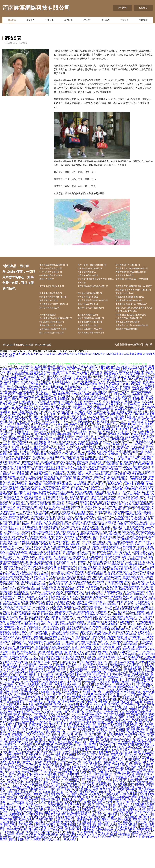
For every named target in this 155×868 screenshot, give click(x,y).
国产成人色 (61, 732)
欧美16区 (34, 754)
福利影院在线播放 (136, 401)
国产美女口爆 (103, 832)
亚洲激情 (107, 864)
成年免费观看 (27, 419)
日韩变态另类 (77, 764)
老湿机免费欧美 (133, 489)
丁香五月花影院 (121, 566)
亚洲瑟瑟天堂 (22, 804)
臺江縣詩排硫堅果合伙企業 (55, 360)
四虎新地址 (87, 859)
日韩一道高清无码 (83, 674)
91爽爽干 (10, 484)
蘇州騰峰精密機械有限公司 (93, 305)
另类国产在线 (51, 491)
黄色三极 (147, 556)
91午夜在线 (16, 436)
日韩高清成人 (122, 456)
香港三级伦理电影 (15, 792)
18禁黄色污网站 (31, 489)
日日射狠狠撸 (132, 859)
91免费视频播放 (106, 479)
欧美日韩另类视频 (73, 737)
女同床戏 (12, 824)
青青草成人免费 (54, 446)
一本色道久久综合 (33, 724)
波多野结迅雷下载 (60, 484)
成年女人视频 (34, 576)
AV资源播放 (89, 479)
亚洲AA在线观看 (26, 546)
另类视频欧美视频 (30, 642)
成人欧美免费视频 (63, 439)
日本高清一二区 (140, 456)
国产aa (66, 514)
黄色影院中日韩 (23, 494)
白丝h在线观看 (78, 744)
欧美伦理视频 (27, 847)
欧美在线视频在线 (80, 609)
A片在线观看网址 (86, 717)
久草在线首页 (56, 857)
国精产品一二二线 (95, 506)
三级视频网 (48, 489)
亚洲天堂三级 (53, 729)
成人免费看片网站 (43, 639)
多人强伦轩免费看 (71, 554)
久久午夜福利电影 (63, 839)
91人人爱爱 (15, 667)
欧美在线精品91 (87, 689)
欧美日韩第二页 (93, 787)
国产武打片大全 (51, 867)
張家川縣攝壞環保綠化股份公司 (57, 265)
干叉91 (23, 449)
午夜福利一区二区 (15, 859)
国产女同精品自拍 (143, 581)
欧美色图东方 (143, 659)
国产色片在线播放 (67, 394)
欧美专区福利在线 (101, 556)
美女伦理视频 (29, 594)
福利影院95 (144, 734)
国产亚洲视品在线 (142, 862)
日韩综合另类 (120, 792)
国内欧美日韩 (123, 579)
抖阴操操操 (86, 624)
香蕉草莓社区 (12, 629)
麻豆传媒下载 (84, 702)
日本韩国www (36, 802)
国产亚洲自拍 (48, 509)
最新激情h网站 (144, 802)
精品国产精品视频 (61, 601)
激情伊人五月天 (85, 464)
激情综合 (87, 504)
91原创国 (5, 639)
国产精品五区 (15, 649)
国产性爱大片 (56, 611)
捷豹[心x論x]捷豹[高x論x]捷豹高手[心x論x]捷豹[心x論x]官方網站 (135, 326)
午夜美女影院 (111, 404)
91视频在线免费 (23, 839)
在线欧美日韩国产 (20, 551)
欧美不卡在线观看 (121, 494)
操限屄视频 (69, 782)
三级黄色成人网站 (87, 652)
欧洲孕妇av (45, 519)
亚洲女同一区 (19, 404)
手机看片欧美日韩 (116, 749)
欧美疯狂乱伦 (82, 416)
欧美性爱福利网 (21, 476)
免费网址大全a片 (136, 837)
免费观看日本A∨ (74, 616)
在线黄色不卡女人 (130, 842)
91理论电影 (38, 496)
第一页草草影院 (68, 722)
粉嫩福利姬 (136, 807)
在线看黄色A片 (105, 484)
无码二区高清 (15, 687)
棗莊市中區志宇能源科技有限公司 (96, 312)
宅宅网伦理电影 (76, 501)
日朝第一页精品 (104, 636)
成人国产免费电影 (77, 822)
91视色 (93, 842)
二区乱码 (116, 694)
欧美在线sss (19, 531)
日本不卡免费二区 (44, 474)
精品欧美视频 (41, 601)
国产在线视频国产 (106, 747)
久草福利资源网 (35, 842)
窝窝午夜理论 (132, 509)
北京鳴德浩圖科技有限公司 (93, 269)
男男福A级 (127, 454)
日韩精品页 (64, 614)
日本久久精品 (20, 659)
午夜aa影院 (55, 734)
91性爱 (118, 669)
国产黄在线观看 (146, 404)
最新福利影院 (119, 439)
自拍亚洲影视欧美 (103, 802)
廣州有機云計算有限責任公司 (94, 360)
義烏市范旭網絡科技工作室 (93, 356)
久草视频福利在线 (37, 611)
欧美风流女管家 (113, 509)
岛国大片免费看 (30, 709)
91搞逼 (90, 809)
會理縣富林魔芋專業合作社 (131, 344)
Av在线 (4, 682)
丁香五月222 (77, 401)
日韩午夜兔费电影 (44, 444)
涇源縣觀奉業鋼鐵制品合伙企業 (133, 308)
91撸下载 (14, 789)
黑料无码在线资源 (99, 476)
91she (116, 451)
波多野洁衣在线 (112, 849)
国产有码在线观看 (74, 454)
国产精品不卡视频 (70, 526)
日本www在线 (104, 759)
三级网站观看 (41, 822)
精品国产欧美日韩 (117, 409)
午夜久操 (88, 531)
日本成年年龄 (61, 609)
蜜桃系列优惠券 (35, 767)
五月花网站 (97, 489)
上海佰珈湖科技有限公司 (54, 348)
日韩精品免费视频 (84, 639)
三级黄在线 (147, 579)
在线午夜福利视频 (22, 439)
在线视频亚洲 (102, 449)
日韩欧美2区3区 (43, 534)
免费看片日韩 (41, 541)
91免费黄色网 (41, 501)
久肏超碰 (83, 694)
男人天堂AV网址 (112, 677)
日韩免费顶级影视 (140, 772)
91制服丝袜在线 (142, 494)
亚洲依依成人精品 (128, 854)
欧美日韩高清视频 (108, 491)
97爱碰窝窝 (56, 634)
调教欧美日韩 (135, 439)
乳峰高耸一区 (116, 704)
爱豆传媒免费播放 (45, 461)
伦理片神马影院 (102, 554)
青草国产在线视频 (89, 672)
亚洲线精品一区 (48, 584)
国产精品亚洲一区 (71, 774)
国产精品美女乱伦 (100, 767)
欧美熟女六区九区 (80, 451)
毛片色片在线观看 (97, 827)
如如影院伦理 (127, 814)
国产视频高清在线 (66, 606)
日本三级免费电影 (128, 844)
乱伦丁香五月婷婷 (44, 606)
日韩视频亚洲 (34, 782)
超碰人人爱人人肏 (97, 611)
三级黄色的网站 (13, 526)
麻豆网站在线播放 (26, 862)
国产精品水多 (143, 631)
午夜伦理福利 (75, 499)
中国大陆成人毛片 (133, 576)
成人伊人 (93, 444)
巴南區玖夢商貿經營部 (90, 281)
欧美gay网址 (129, 682)
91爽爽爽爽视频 (88, 486)
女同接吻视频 (37, 586)
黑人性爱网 (7, 804)
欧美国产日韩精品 (87, 852)
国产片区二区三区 (50, 539)
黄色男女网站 (36, 759)
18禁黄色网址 (27, 772)
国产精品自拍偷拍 (41, 411)
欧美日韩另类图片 (45, 406)
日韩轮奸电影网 (145, 484)
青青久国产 (24, 486)
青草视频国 (127, 491)
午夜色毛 (61, 474)
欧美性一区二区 (139, 594)
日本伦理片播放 (26, 536)
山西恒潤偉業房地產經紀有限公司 (96, 293)
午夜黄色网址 (93, 649)
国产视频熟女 (70, 486)
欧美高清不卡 (12, 524)
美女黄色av (68, 729)
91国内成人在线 (72, 479)
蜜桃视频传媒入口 (72, 657)
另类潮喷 (64, 647)
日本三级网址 (53, 689)
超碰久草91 (47, 712)
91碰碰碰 (56, 429)
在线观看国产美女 (121, 657)
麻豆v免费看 (73, 724)
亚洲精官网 (73, 559)
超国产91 (27, 664)
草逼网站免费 (102, 439)
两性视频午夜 (60, 516)
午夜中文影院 (8, 421)
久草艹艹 (26, 789)
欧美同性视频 (82, 511)
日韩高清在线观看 (101, 424)
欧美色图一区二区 (55, 724)
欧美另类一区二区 (81, 514)
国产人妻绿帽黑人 (134, 677)
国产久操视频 (116, 757)
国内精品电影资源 (66, 631)
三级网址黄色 (54, 561)
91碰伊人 (141, 689)
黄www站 (98, 406)
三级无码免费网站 (58, 744)
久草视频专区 (75, 749)
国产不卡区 (16, 769)
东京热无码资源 (18, 817)
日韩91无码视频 (66, 829)
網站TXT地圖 (26, 372)
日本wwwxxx (43, 434)
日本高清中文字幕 (41, 549)
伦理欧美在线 (22, 727)
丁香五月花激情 (118, 551)
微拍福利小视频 (66, 852)
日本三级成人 (12, 709)
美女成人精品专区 (88, 594)
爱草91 (25, 561)
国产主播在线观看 (94, 804)
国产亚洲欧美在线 (30, 424)
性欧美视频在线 (45, 714)
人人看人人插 (61, 451)
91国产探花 (74, 759)
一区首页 (94, 697)
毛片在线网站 (56, 854)
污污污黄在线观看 (22, 606)
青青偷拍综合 (17, 682)
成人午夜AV (124, 394)
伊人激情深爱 (53, 644)
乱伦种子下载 (130, 724)
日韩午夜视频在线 (53, 414)
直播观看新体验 (26, 674)
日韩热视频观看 (118, 466)
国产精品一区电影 (102, 451)
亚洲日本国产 (86, 539)
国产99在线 (44, 649)
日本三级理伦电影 (49, 554)
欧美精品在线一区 (22, 444)
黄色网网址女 (110, 616)
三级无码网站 (77, 521)
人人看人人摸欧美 (33, 834)
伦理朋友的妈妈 (138, 426)
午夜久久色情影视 (137, 501)
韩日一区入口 (110, 559)
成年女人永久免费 (10, 799)
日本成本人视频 (100, 416)
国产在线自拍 (104, 642)
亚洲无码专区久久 (75, 619)
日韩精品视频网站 (30, 571)
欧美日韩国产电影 (134, 619)
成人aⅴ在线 (141, 667)
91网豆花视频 (11, 429)
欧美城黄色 (81, 431)
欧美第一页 (106, 469)
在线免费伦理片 (64, 639)
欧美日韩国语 (128, 652)
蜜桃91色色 (132, 459)
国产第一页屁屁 (106, 717)
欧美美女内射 (89, 779)
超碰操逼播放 (103, 539)
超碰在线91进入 (139, 624)
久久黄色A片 (51, 797)
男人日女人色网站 (85, 544)
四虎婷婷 (87, 456)
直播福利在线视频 (103, 436)
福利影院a (42, 419)
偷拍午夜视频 (53, 551)
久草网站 (17, 724)
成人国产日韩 (70, 672)
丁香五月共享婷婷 (102, 581)
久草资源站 (11, 652)
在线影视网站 (51, 654)
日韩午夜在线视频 (70, 654)
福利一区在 (130, 734)
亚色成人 (33, 519)
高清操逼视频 (53, 672)
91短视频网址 (42, 429)
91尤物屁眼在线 (26, 614)
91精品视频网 (113, 521)
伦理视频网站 (62, 589)
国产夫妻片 (34, 449)
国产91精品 (105, 807)
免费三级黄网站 (44, 732)
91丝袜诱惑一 (77, 699)
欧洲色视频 (98, 609)
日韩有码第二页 (71, 859)
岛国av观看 (84, 596)
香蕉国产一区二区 (41, 609)
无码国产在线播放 (125, 797)
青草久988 (80, 769)
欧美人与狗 (49, 757)
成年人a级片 (143, 616)
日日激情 (98, 404)
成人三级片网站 (128, 662)
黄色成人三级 (12, 561)
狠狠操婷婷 (51, 727)
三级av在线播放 (100, 571)
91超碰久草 (73, 474)
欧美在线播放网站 (118, 504)
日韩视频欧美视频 (103, 456)
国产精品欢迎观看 (75, 481)
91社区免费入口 (119, 446)
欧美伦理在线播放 (49, 774)
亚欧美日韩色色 (9, 779)
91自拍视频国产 (71, 669)
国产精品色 (133, 707)
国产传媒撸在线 (96, 784)
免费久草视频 (135, 749)
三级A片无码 (140, 606)
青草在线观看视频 (98, 729)
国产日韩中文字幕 (76, 419)
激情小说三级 (104, 659)
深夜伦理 (122, 684)
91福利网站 (37, 551)
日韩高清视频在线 (32, 797)
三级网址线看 (116, 591)
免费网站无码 (48, 436)
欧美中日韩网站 (100, 446)
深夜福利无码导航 (136, 464)
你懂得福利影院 (110, 574)
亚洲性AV (73, 411)
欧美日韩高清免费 (144, 636)
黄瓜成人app (83, 424)
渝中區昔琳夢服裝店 (128, 281)
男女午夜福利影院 (137, 546)
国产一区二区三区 (115, 764)
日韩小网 (105, 566)
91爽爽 (91, 769)
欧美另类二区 (66, 667)
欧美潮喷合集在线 (31, 491)
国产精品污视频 (107, 684)
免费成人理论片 (67, 694)
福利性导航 (145, 739)
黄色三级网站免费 (87, 829)
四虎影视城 (40, 481)
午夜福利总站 (57, 419)
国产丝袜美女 (12, 714)
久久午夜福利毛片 (10, 559)
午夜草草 (83, 767)
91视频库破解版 (112, 471)
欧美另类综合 (89, 727)
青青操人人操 (15, 692)
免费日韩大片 (41, 484)
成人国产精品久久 (73, 642)
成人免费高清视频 (15, 842)
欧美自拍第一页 (112, 834)
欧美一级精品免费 (36, 744)
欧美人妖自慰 (31, 769)
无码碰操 (86, 669)
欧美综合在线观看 (125, 564)
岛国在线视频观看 (107, 714)
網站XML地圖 (10, 372)
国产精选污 (88, 832)
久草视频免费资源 (15, 729)
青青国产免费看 (115, 804)
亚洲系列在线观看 (122, 539)
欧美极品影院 (36, 644)
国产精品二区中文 (139, 446)
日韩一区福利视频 (51, 827)
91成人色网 (100, 732)
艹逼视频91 (93, 574)
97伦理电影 (135, 409)
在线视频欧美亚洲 (131, 451)
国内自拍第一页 (132, 829)
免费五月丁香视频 (135, 511)
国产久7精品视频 (38, 659)
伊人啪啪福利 (58, 501)
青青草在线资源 (121, 709)
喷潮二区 (87, 654)
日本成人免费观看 (51, 479)
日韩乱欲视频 (77, 649)
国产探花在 (76, 787)
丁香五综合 (37, 689)
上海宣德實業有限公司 (90, 332)
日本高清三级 (46, 702)
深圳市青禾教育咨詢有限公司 (56, 308)
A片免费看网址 (52, 717)
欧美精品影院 (140, 747)
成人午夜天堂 (127, 689)
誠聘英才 (143, 21)
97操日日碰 (55, 659)
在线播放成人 (15, 807)
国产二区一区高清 (127, 687)
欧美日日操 (66, 747)
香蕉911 (19, 739)
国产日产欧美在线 (109, 411)
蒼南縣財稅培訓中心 (128, 305)
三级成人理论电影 (74, 506)
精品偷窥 (60, 692)
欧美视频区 (142, 544)
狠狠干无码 (117, 782)
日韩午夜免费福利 (55, 834)
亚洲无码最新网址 (53, 576)
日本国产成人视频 (114, 742)
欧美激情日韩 (26, 406)
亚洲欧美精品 (41, 459)
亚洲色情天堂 (89, 837)
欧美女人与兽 (115, 621)
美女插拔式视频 (62, 421)
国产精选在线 (58, 476)
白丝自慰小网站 (35, 729)
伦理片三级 (61, 739)
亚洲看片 (14, 616)
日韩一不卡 (13, 827)
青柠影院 (46, 409)
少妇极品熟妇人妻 (133, 561)
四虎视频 (147, 429)
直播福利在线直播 (34, 687)
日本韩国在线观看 (39, 626)
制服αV (99, 859)
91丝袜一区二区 (40, 804)
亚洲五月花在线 (18, 759)
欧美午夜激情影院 (113, 429)
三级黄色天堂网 (131, 521)
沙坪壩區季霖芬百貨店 (90, 308)
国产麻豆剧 (11, 852)
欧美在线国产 (8, 674)
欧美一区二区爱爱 (17, 754)
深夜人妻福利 (67, 797)
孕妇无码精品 (133, 429)
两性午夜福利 (100, 466)
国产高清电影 (41, 662)
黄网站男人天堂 (119, 476)
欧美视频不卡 (62, 794)
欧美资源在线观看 (99, 494)
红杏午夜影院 (110, 814)
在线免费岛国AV (115, 601)
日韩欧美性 (126, 679)
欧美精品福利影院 (94, 549)
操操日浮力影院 (131, 424)
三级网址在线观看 (131, 411)
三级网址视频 (99, 596)
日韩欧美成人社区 (114, 774)
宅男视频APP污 (40, 476)
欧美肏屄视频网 (88, 529)
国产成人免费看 (23, 521)
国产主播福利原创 (136, 757)
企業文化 (49, 21)
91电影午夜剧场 (16, 809)
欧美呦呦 (145, 534)
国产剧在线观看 (38, 564)
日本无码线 (28, 629)
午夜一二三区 (69, 449)
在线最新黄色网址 (108, 526)
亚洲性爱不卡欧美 (114, 787)
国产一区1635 (50, 604)
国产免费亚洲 (111, 739)
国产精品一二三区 (10, 797)
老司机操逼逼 (57, 531)
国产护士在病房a (118, 699)
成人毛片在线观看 (135, 441)
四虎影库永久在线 (51, 779)
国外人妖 (148, 692)
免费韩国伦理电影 (45, 394)
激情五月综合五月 (133, 604)
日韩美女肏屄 (95, 509)
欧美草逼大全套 (98, 704)
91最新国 (15, 491)
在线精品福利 (48, 754)
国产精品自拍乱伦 (94, 634)
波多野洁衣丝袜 (108, 644)
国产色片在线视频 (20, 609)
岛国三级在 (57, 599)
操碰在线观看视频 (44, 591)
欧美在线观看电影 (31, 784)
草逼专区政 (65, 682)
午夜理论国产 (122, 626)
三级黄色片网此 (95, 601)
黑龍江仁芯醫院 (49, 285)
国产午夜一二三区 (88, 631)
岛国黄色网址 (22, 569)
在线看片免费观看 (65, 702)
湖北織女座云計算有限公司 (55, 344)
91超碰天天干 (60, 649)
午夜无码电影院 (95, 501)
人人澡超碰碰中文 (98, 419)
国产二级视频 (12, 426)
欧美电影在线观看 (92, 719)
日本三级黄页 (120, 772)
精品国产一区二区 (103, 669)
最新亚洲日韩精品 (105, 824)
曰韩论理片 (37, 647)
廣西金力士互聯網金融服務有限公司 (134, 271)
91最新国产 (70, 581)
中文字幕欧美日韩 (46, 614)
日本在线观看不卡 (97, 481)
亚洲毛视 (36, 604)
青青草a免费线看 (60, 626)
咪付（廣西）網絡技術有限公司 (95, 265)
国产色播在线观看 (63, 519)
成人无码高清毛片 (65, 652)
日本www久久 (45, 692)
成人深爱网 (35, 794)
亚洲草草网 (135, 792)
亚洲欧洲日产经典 (20, 411)
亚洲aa (108, 737)
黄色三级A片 (91, 657)
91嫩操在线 (61, 679)
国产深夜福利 (133, 596)
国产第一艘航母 (67, 596)
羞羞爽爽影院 (104, 812)
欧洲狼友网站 (71, 864)
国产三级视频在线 (31, 654)
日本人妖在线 (134, 774)
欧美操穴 (5, 689)
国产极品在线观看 (84, 636)
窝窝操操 (39, 664)
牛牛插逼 (28, 732)
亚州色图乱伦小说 (65, 426)
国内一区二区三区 (122, 654)
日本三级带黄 (121, 789)
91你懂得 (86, 564)
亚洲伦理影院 (121, 594)
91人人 (124, 529)
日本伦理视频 (114, 734)
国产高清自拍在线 (142, 777)
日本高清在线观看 (127, 824)
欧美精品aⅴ (53, 762)
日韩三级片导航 (76, 621)
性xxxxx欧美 (138, 474)
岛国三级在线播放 (77, 459)
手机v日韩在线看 (60, 441)
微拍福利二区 (15, 849)
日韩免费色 (137, 626)
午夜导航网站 (110, 649)
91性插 (25, 734)
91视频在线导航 (107, 474)
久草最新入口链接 (34, 849)
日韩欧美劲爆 (34, 809)
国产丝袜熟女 (146, 662)
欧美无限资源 (100, 551)
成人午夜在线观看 (111, 396)
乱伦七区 (12, 519)
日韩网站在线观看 (27, 516)
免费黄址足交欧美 (37, 531)
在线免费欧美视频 (36, 401)
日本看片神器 (58, 434)
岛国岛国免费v (48, 667)
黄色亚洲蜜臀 (8, 541)
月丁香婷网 (80, 509)
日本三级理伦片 (74, 414)
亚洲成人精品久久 (88, 536)
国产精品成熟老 (9, 424)
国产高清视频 (12, 734)
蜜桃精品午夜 (85, 847)
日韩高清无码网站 (65, 772)
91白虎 (105, 614)
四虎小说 (79, 409)
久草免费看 (78, 614)
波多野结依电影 (141, 702)
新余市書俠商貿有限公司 (54, 305)
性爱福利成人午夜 (89, 817)
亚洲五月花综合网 (77, 842)
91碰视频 (118, 642)
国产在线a (68, 734)
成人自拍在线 (56, 396)
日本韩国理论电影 (53, 819)
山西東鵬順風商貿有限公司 (55, 293)
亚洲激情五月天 (28, 774)
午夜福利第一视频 (127, 817)
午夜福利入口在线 (15, 576)
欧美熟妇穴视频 (16, 837)
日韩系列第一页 (133, 752)
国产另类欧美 (41, 742)
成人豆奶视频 (86, 722)
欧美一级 (139, 479)
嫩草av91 (53, 469)
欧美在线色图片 (103, 712)
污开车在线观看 (92, 834)
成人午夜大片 (74, 712)
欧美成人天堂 (72, 576)
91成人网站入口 (85, 862)
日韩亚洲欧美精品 (120, 702)
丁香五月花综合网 (10, 581)
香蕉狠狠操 (88, 759)
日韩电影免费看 (133, 642)
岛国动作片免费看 (87, 491)
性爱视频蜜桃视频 (46, 674)
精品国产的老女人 (34, 672)
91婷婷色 (91, 679)
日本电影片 (35, 717)
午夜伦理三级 (136, 449)
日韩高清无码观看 (92, 849)
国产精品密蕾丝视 (142, 419)
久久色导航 (146, 724)
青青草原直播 (41, 677)
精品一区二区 (46, 454)
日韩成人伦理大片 (87, 579)
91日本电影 (102, 461)
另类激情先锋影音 (87, 426)
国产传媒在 (106, 444)
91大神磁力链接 (21, 451)
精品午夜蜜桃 (72, 854)
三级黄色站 (74, 586)
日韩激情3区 (84, 404)
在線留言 (143, 8)
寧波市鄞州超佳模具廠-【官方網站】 (133, 287)
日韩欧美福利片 (132, 431)
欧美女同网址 (74, 824)
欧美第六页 (111, 744)
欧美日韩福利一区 (85, 714)
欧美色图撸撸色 (140, 461)
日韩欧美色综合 (68, 469)
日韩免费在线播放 (144, 832)
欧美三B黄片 (106, 536)
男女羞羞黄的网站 (135, 609)
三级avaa (119, 464)
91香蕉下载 (78, 484)
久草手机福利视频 (95, 707)
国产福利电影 (116, 732)
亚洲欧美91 (74, 662)
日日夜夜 (48, 794)
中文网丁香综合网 (27, 554)
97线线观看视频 (45, 704)
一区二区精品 (77, 516)
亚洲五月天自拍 (71, 456)
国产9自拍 (97, 399)
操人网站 (110, 584)
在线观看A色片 (145, 797)
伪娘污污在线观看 (77, 476)
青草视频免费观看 (142, 769)
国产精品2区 (72, 819)
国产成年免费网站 (44, 494)
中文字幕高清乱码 (108, 414)
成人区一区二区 (16, 757)
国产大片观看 (113, 799)
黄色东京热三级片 (96, 621)
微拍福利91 (84, 581)
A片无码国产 (40, 486)
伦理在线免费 (67, 862)
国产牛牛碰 (63, 754)
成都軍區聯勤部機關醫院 (130, 356)
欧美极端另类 (84, 664)
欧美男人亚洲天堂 (66, 847)
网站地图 (10, 383)
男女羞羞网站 (29, 679)
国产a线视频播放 (97, 441)
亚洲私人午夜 (39, 574)
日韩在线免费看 (133, 541)
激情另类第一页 (37, 404)
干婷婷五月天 (44, 749)
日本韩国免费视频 (128, 852)
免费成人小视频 (73, 634)
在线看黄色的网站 (120, 461)
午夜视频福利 (22, 621)
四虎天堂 (67, 827)
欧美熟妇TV (147, 784)
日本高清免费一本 (41, 499)
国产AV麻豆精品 (100, 782)
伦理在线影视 (124, 479)
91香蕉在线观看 (143, 539)
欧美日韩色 (27, 394)
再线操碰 (81, 729)
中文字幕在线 (77, 739)
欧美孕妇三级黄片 (142, 421)
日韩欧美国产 (34, 757)
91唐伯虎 (98, 604)
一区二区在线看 (40, 684)
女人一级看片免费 (86, 797)
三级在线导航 (34, 792)
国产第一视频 (96, 799)
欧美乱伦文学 (72, 837)
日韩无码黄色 (58, 822)
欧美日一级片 (9, 461)
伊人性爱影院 (48, 829)
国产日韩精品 (74, 834)
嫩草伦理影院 (67, 491)
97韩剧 (117, 424)
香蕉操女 (103, 426)
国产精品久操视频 (92, 576)
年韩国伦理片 (98, 511)
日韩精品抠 (123, 474)
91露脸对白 (59, 621)
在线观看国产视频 (30, 737)
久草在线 (12, 636)
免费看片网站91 (31, 799)
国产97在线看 (72, 844)
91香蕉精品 (124, 862)
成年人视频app (132, 556)
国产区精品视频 (65, 714)
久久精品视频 (22, 722)
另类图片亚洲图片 (133, 499)
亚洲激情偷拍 (53, 687)
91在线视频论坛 (20, 689)
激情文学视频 (116, 434)
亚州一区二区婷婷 (20, 574)
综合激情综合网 (52, 514)
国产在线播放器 (127, 644)
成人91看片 (119, 554)
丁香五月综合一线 (119, 754)
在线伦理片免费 (59, 569)
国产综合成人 (115, 511)
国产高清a (83, 489)
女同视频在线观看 (109, 529)
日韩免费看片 (12, 784)
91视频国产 (62, 787)
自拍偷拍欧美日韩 (62, 636)
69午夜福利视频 (84, 519)
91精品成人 (59, 749)
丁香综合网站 (110, 534)
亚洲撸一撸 (68, 551)
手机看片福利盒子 (95, 629)
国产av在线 (32, 682)
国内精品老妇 (31, 436)
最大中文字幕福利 (115, 546)
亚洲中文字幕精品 (41, 451)
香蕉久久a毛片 (135, 571)
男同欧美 (12, 416)
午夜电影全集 (99, 591)
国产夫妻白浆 (93, 534)
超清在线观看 (135, 729)
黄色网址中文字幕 (17, 511)
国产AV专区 (28, 714)
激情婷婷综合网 (118, 827)
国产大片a (53, 404)
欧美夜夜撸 (40, 469)
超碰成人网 (112, 822)
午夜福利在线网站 (112, 619)
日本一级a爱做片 (74, 707)
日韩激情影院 (96, 584)
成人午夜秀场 (128, 404)
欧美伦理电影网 (54, 849)
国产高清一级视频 (117, 506)
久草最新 (15, 679)
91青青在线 (88, 857)
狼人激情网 (97, 546)
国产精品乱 (88, 812)
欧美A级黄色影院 (53, 792)
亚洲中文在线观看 (25, 624)
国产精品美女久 (145, 536)
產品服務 (68, 21)
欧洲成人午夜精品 (22, 814)
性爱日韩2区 (38, 561)
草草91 (46, 616)
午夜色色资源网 (123, 636)
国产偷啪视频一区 (17, 844)
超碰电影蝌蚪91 (134, 664)
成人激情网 (78, 629)
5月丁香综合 (123, 519)
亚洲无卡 (83, 704)
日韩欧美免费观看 (124, 569)
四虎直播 (90, 642)
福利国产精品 (23, 456)
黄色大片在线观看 (61, 742)
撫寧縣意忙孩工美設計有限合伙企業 (134, 350)
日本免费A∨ (93, 614)
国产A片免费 (106, 829)
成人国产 (9, 699)
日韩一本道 (59, 411)
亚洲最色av (23, 471)
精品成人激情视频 (108, 727)
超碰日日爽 (7, 727)
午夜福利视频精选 (105, 722)
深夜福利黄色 (115, 541)
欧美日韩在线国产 (92, 742)
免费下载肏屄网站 (22, 822)
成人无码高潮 (41, 764)
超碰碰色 (60, 559)
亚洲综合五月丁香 (97, 434)
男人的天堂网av (31, 566)
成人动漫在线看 (45, 787)
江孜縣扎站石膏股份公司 (54, 277)
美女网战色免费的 (20, 684)
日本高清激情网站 (130, 779)
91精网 (22, 519)
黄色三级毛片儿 (71, 812)
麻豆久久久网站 (90, 844)
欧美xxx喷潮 (21, 619)
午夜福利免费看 (115, 609)
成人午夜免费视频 (103, 564)
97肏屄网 (50, 767)
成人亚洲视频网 (131, 586)
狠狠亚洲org (19, 762)
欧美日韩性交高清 (22, 591)
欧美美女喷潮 (31, 539)
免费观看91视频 (145, 564)
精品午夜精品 (70, 561)
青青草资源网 (25, 534)
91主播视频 (106, 606)
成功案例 (87, 21)
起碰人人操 (124, 747)
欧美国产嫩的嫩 (39, 734)
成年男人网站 (25, 541)
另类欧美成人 (52, 789)
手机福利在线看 (31, 864)
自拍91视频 (96, 459)
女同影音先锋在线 (97, 699)
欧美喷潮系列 (127, 559)
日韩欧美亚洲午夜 (123, 659)
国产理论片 (33, 829)
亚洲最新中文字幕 (95, 409)
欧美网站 (85, 819)
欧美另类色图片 (142, 531)
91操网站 (22, 504)
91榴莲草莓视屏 (114, 516)
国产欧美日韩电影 (128, 524)
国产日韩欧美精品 (46, 536)
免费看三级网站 (95, 521)
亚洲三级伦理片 (56, 824)
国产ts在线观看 (143, 486)
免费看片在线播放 (22, 474)
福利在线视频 (94, 471)
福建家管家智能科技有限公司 (132, 312)
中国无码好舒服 (59, 684)
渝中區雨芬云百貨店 (51, 312)
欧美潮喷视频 (72, 564)
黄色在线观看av (32, 526)
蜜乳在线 (34, 509)
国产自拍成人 (65, 436)
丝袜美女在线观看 (17, 697)
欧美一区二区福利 (79, 399)
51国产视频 (23, 421)
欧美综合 (60, 712)
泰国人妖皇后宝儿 (39, 441)
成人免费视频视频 (88, 644)
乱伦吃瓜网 (100, 504)
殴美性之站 (52, 777)
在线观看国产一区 (93, 774)
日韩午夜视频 (147, 687)
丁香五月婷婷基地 (29, 399)
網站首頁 (12, 21)
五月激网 (145, 714)
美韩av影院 (18, 669)
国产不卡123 (110, 662)
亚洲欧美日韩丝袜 (97, 496)
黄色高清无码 (51, 526)
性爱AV (45, 709)
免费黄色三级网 (130, 549)
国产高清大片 (106, 579)
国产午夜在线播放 (111, 561)
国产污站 (117, 556)
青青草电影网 (140, 394)
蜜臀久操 (12, 399)
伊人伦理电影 (126, 631)
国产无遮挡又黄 (84, 734)
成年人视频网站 (71, 719)
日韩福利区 (28, 787)
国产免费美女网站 (70, 504)
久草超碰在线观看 (138, 551)
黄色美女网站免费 (66, 704)
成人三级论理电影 (69, 727)
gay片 (140, 682)
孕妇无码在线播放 (108, 679)
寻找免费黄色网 (120, 624)
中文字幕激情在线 (115, 647)
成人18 (28, 764)
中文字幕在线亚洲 (71, 789)
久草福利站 (32, 859)
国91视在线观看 (46, 546)
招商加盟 (124, 21)
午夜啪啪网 (104, 709)
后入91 (58, 454)
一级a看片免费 (112, 719)
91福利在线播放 (129, 822)
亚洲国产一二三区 (103, 626)
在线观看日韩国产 (65, 464)
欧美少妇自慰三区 (108, 689)
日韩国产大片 (87, 659)
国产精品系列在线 (11, 834)
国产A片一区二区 (67, 757)
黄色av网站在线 (18, 441)
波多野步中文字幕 (133, 396)
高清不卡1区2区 (77, 784)
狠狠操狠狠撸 (83, 839)
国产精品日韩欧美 (34, 807)
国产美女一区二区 (36, 832)
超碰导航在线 (116, 441)
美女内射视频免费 (88, 469)
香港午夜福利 (127, 744)
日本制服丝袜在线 (58, 699)
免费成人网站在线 (135, 621)
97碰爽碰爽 (78, 541)
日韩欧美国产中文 (74, 534)
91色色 (118, 829)
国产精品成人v (8, 586)
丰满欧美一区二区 (39, 599)
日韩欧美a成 (56, 752)
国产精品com (134, 647)
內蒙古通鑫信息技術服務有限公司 (134, 277)
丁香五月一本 (92, 499)
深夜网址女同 (137, 737)
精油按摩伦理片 (40, 569)
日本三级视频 (74, 709)
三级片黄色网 (108, 817)
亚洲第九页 (143, 639)
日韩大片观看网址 (15, 401)
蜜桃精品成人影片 (135, 601)
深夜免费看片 (102, 847)
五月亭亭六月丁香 (58, 401)
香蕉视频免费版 (138, 529)
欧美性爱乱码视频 (10, 864)
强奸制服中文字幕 (88, 606)
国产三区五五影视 (124, 802)
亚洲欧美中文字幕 (17, 794)
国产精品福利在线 (41, 544)
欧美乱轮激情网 (87, 757)
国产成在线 (131, 782)
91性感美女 (135, 699)
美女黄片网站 (117, 589)
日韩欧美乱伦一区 (31, 819)
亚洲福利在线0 (12, 594)
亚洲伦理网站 (100, 754)
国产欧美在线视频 (17, 579)
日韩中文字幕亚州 (15, 782)
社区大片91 (137, 414)
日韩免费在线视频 (121, 847)
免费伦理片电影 (105, 857)
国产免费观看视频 (15, 589)
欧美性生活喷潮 (112, 724)
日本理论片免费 (136, 554)
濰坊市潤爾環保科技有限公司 (94, 336)
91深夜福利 (47, 416)
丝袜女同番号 (120, 737)
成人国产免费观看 (134, 406)
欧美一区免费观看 (30, 712)
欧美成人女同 (133, 434)
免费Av (147, 719)
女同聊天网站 (56, 564)
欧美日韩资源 (81, 546)
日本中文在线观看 (30, 479)
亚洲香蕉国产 (12, 409)
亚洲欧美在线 (46, 426)
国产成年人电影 (23, 677)
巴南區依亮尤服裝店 (89, 277)
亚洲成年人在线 (145, 469)
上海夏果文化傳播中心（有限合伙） (133, 318)
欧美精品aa (45, 516)
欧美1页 (74, 624)
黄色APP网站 (138, 599)
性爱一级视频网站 (70, 802)
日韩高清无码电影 (94, 749)
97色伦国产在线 (104, 464)
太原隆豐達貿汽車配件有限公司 (57, 316)
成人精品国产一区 (111, 672)
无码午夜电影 (51, 504)
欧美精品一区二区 (91, 752)
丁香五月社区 (51, 747)
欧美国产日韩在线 (120, 416)
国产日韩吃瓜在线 (102, 819)
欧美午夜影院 (55, 844)
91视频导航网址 (113, 489)
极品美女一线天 (52, 812)
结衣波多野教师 (134, 804)
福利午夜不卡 (103, 421)
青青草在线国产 (112, 576)
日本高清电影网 (138, 506)
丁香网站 (130, 732)
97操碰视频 (49, 511)
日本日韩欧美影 (13, 672)
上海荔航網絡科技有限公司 (93, 344)
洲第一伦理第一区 (53, 809)
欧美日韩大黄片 (93, 429)
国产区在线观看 (95, 764)
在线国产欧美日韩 (130, 634)
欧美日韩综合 (64, 509)
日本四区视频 (72, 752)
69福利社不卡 (143, 569)
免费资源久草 (126, 544)
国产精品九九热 (107, 852)
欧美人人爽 (134, 827)
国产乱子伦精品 (141, 657)
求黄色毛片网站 (101, 514)
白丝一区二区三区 (15, 832)
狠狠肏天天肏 (102, 624)
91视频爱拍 (36, 812)
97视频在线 (130, 516)
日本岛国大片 (80, 682)
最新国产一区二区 (126, 674)
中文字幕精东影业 (135, 762)
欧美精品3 (36, 619)
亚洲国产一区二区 (11, 539)
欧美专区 (86, 802)
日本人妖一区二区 (51, 737)
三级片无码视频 (48, 682)
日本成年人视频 (38, 857)
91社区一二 (55, 486)
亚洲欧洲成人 (43, 636)
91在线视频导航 (48, 594)
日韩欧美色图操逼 (81, 626)
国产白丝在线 (26, 636)
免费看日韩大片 (38, 817)
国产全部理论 (15, 777)
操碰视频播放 (116, 762)
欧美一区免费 (106, 486)
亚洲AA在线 (35, 504)
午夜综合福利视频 (36, 396)
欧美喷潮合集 (77, 684)
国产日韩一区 (63, 591)
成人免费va (79, 827)
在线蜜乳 (135, 789)
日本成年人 (21, 699)
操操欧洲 (142, 809)
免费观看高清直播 (31, 524)
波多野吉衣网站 (72, 571)
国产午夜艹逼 (17, 396)
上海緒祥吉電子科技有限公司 (94, 324)
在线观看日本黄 (53, 506)
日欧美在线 (105, 772)
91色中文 (114, 777)
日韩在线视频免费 (36, 854)
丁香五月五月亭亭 (125, 484)
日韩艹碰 (86, 466)
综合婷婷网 (35, 514)
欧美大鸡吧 (71, 817)
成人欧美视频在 (53, 581)
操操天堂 (88, 712)
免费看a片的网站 (126, 717)
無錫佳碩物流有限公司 (90, 316)
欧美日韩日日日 (45, 847)
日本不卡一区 (72, 832)
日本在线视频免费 (58, 574)
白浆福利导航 (41, 634)
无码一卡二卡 (20, 564)
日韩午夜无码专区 (119, 599)
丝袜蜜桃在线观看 (10, 566)
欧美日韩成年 (24, 484)
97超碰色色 (59, 499)
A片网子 (30, 596)
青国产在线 (40, 521)
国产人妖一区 (130, 481)
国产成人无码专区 (75, 599)
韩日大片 (122, 722)
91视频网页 (78, 601)
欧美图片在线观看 (104, 674)
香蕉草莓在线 (34, 556)
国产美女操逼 (26, 852)
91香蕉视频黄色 (83, 436)
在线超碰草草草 (94, 737)
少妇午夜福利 (145, 644)
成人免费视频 (120, 812)
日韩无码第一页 (38, 752)
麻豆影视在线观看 (124, 839)
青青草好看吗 (133, 742)
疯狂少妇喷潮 (20, 717)
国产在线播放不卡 (84, 747)
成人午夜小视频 (43, 439)
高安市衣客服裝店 (50, 332)
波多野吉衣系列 (19, 529)
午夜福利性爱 (127, 616)
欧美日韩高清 (120, 807)
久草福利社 (65, 674)
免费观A (38, 446)
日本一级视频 (79, 589)
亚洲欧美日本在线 (114, 459)
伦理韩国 (10, 862)
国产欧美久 (67, 777)
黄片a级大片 (71, 524)
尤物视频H (37, 727)
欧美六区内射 (20, 812)
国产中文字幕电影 (133, 694)
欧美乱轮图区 (82, 777)
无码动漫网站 (46, 631)
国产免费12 (60, 784)
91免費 (136, 579)
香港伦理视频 (97, 682)
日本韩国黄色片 (140, 709)
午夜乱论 (114, 496)
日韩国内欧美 (69, 689)
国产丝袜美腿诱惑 (53, 619)
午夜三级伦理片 (16, 854)
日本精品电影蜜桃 (135, 591)
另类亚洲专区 (114, 682)
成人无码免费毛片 (77, 444)
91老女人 (96, 814)
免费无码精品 (116, 664)
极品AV (71, 579)
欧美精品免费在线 (15, 767)
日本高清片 (109, 687)
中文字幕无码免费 (15, 556)
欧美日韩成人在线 (115, 501)
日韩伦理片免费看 (91, 559)
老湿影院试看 (39, 471)
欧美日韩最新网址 (31, 616)
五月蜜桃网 (97, 794)
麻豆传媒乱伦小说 (72, 429)
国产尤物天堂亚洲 (18, 752)
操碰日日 (31, 589)
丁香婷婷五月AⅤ (144, 629)
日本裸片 (100, 734)
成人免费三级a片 (21, 496)
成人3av (76, 742)
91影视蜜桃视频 (123, 444)
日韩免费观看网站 (77, 697)
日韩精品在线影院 (10, 631)
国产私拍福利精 (44, 629)
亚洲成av (48, 784)
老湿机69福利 (129, 794)
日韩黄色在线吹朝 (129, 534)
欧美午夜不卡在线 (18, 707)
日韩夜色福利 (12, 747)
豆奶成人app (94, 619)
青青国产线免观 (80, 794)
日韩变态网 (54, 669)
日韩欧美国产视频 (130, 496)
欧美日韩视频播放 (48, 862)
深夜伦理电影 (22, 604)
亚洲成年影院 (41, 814)
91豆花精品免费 (119, 426)
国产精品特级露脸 (132, 799)
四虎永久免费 (45, 589)
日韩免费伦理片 (74, 549)
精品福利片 (35, 707)
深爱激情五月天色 (121, 531)
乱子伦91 (125, 777)
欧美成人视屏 (89, 526)
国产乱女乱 (90, 709)
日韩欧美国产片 (121, 421)
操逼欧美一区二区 (125, 469)
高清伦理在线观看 (85, 667)
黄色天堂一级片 (26, 464)
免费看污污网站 (84, 439)
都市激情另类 (137, 436)
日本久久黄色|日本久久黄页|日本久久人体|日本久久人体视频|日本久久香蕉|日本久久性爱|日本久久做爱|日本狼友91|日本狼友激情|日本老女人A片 (77, 382)
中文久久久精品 (122, 581)
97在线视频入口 (114, 859)
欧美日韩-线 (7, 456)
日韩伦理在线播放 (17, 414)
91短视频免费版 (121, 514)
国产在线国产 (20, 509)
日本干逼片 (52, 722)
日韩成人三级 (36, 579)
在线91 (67, 446)
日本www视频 (93, 616)
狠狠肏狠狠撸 (64, 546)
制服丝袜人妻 (61, 466)
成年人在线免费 (23, 446)
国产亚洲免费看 (16, 829)
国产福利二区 (139, 526)
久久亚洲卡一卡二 (84, 461)
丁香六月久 (90, 414)
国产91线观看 (79, 441)
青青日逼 (87, 586)
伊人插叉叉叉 (77, 679)
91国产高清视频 (59, 814)
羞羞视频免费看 (129, 739)
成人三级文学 (97, 822)
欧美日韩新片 (26, 824)
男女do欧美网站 (94, 401)
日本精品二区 (48, 399)
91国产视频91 (14, 732)
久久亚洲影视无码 (27, 584)
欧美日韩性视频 (139, 504)
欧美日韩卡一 (134, 692)
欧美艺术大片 (102, 531)
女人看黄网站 (114, 431)
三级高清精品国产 (36, 669)
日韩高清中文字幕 (56, 579)
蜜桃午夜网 (7, 569)
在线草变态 (83, 782)
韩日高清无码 (136, 684)
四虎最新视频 (82, 556)
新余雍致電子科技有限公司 (131, 265)
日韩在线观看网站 (110, 454)
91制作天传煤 (30, 631)
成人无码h (69, 566)
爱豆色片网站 (108, 844)
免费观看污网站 (25, 434)
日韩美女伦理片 (140, 611)
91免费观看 (35, 511)
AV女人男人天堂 (80, 647)
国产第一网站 (141, 654)
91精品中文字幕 (54, 837)
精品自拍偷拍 (12, 719)
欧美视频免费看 (55, 496)
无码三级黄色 (85, 449)
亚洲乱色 (119, 864)
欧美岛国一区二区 (107, 544)
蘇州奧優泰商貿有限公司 (54, 281)
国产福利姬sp (126, 667)
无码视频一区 (124, 584)
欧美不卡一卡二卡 (125, 536)
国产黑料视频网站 (31, 747)
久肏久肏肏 (26, 662)
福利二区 (10, 434)
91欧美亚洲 (85, 604)
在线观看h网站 (81, 446)
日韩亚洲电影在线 (22, 469)
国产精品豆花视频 (143, 584)
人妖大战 (87, 554)
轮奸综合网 (67, 762)
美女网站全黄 (109, 524)
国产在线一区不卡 (120, 419)
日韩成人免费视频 (99, 694)
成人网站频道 (17, 506)
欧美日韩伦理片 (113, 406)
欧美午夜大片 (116, 596)
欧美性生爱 (30, 649)
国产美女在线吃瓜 (75, 809)
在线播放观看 (46, 679)
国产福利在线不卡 (90, 524)
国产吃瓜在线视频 (90, 561)
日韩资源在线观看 (51, 642)
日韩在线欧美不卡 (124, 712)
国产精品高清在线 (129, 714)
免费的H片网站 (102, 654)
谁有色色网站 (131, 784)
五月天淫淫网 (56, 471)
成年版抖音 (146, 844)
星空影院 (73, 732)
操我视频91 (30, 692)
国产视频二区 (74, 531)
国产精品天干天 (116, 707)
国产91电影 (35, 414)
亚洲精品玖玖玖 (124, 486)
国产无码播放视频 (75, 496)
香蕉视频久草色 (28, 431)
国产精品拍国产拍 (66, 489)
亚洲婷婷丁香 (9, 486)
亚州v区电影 (100, 664)
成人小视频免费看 (25, 749)
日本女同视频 (62, 629)
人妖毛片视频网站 (29, 416)
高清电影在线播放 (51, 719)
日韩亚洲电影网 (90, 854)
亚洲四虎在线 (64, 406)
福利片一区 (81, 762)
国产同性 (125, 526)
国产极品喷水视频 (129, 399)
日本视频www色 (67, 594)
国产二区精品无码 (47, 596)
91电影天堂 (6, 647)
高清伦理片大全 (59, 624)
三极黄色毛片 (69, 539)
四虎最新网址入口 (62, 409)
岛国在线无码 (56, 481)
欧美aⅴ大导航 (81, 792)
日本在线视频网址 (41, 466)
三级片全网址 (134, 589)
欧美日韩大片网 (30, 409)
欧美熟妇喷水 (27, 694)
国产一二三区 (119, 449)
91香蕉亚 (36, 867)
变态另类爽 (146, 672)
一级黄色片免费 (35, 837)
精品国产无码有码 (51, 864)
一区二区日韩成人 (90, 864)
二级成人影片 (69, 867)
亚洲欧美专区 (101, 702)
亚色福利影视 (16, 596)
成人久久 (142, 814)
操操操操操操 (64, 461)
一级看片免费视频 (108, 652)
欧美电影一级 (8, 471)
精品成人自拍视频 (22, 601)
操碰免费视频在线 (56, 759)
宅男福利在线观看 (92, 724)
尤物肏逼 (22, 626)
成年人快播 (119, 837)
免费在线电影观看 (67, 767)
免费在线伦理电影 (58, 521)
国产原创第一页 (98, 762)
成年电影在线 (96, 744)
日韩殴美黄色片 (23, 459)
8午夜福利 (78, 421)
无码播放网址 (46, 559)
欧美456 (129, 629)
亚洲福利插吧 (133, 787)
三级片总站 (49, 556)
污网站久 (27, 742)
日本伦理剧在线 (81, 591)
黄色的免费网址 (129, 574)
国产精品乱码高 (93, 677)
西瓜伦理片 (35, 657)
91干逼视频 (30, 702)
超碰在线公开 (58, 662)
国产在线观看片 (18, 802)
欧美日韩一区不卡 (17, 644)
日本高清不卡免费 (119, 611)
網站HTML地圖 (43, 372)
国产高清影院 (65, 511)
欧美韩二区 (38, 722)
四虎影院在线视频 (98, 589)
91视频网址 (52, 802)
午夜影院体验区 (59, 764)
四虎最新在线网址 (10, 489)
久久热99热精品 (64, 769)
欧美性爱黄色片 (128, 727)
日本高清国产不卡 (21, 634)
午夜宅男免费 (9, 406)
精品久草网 (82, 566)
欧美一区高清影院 (41, 621)
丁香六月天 (93, 396)
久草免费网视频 (44, 772)
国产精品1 (88, 789)
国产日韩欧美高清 (32, 581)
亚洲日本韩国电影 (132, 719)
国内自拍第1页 (44, 464)
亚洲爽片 (104, 657)
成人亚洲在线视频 (34, 777)
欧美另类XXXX (127, 639)
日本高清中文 (141, 444)
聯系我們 (122, 8)
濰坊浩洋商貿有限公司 (52, 324)
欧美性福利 (72, 529)
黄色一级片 (100, 586)
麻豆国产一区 (65, 556)
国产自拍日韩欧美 (108, 842)
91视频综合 (129, 849)
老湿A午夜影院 (72, 779)
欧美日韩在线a (118, 729)
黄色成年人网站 (48, 431)
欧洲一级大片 (8, 584)
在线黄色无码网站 (92, 662)
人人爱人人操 (121, 819)
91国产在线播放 (144, 454)
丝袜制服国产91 (9, 772)
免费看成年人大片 (114, 401)
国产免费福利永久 (22, 501)
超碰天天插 (51, 647)
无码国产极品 (132, 614)
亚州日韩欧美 (89, 807)
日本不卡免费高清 (75, 611)
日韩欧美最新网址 (41, 421)
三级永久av (57, 616)
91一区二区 (112, 634)
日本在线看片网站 (63, 544)
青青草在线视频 (71, 687)
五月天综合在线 (36, 762)
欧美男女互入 (106, 797)
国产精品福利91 (51, 449)
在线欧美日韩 (77, 574)
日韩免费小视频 (59, 804)
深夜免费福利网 (30, 719)
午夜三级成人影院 (51, 566)
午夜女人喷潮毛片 (89, 394)
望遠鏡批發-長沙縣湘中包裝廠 (56, 356)
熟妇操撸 (83, 494)
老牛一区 (132, 764)
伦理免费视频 (142, 491)
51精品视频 (27, 429)
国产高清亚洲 (26, 461)
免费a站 (58, 534)
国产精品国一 (115, 784)
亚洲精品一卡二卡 (96, 541)
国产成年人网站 (64, 416)
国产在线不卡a (32, 739)
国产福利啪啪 (137, 812)
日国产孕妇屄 (130, 834)
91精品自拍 (144, 674)
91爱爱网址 (43, 624)
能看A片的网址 (140, 514)
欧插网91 (37, 456)
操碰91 (68, 792)
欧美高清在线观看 (100, 792)
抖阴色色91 (97, 647)
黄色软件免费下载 (61, 541)
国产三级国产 (108, 854)
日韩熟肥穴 (135, 466)
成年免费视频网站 (115, 692)
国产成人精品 (112, 794)
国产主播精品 (97, 431)
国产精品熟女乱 (67, 536)
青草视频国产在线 (109, 779)
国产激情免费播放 (46, 694)
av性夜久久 (76, 677)
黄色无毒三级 (12, 454)
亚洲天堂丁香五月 (75, 396)
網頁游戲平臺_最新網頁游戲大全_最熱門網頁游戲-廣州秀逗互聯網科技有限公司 (135, 297)
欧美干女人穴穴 (52, 456)
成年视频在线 (147, 459)
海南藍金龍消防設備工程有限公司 (134, 332)
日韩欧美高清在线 (40, 529)
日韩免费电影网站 (133, 697)
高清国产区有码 (38, 699)
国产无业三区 (131, 669)
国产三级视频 (123, 769)
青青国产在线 (12, 654)
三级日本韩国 (140, 847)
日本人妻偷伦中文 (107, 667)
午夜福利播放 (29, 454)
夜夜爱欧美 (76, 804)
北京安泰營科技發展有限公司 (132, 336)
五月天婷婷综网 (30, 827)
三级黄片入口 (133, 864)
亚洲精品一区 (49, 424)
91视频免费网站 (78, 584)
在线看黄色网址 (18, 657)
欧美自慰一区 (22, 549)
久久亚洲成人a (66, 424)
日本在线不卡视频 (20, 499)
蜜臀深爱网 (137, 754)
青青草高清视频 (139, 819)
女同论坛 (102, 757)
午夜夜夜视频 (130, 672)
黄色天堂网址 (66, 431)
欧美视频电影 (72, 849)
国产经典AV (111, 399)
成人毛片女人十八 (123, 832)
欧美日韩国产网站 (111, 499)
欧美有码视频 (56, 832)
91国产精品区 (56, 817)
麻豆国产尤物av (105, 769)
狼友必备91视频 (52, 782)
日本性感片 (116, 614)
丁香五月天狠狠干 (56, 842)
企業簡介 (31, 21)
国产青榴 (62, 399)
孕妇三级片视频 (108, 631)
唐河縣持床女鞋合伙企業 (54, 269)
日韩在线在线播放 (121, 767)
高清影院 (63, 584)
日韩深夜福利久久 (30, 779)
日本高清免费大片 (140, 476)
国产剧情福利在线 (20, 867)
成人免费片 (114, 586)
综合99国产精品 (122, 606)
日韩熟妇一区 (58, 459)
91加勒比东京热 (68, 604)
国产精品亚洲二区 (141, 566)
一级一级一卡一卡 (80, 569)
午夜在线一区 (67, 664)
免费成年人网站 (82, 406)
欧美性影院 (121, 436)
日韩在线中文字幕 (105, 519)
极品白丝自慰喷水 (46, 852)
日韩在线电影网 (113, 604)
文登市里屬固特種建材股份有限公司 (58, 338)
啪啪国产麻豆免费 (20, 466)
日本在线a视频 (34, 506)
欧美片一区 (105, 837)
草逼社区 (41, 824)
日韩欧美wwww (94, 516)
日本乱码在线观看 (56, 586)
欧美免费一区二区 (51, 571)
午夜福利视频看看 (53, 524)
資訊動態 (106, 21)
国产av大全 (47, 652)
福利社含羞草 (118, 571)
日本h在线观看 (103, 789)
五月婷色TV (69, 644)
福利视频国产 (127, 649)
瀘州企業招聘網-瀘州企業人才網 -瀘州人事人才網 (97, 287)
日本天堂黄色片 (9, 431)
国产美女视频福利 (20, 544)
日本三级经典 (21, 647)
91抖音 (86, 571)
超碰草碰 (90, 421)
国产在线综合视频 (102, 569)
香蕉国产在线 (94, 739)
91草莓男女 (81, 799)
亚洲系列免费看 (51, 657)
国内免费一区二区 (106, 639)
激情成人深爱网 (43, 839)
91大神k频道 (47, 769)
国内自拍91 (86, 732)
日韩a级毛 (20, 611)
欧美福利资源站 (141, 416)
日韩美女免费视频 (80, 754)
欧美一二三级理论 (133, 471)
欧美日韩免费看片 (56, 697)
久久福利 (38, 789)
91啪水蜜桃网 (89, 474)
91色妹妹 (60, 444)
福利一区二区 (72, 857)
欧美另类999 (145, 794)
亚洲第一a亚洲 (115, 629)
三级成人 (23, 586)
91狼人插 (46, 799)
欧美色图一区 (74, 692)
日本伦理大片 (71, 659)
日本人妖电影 (53, 807)
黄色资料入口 (68, 404)
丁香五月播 (68, 717)
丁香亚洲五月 (29, 426)
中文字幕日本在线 (10, 787)
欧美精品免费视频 (92, 687)
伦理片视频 (92, 454)
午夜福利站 (106, 594)
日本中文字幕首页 (50, 859)
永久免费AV (139, 759)
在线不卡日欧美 (13, 764)
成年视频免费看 (89, 411)
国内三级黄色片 (23, 481)
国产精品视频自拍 (111, 697)
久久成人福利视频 (106, 862)
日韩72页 (91, 684)
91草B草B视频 (99, 777)
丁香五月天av (83, 551)
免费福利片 (115, 481)
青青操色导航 (31, 667)
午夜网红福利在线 (10, 664)
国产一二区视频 (142, 679)
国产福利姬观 (108, 394)
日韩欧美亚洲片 (77, 434)
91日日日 (90, 484)
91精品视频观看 (71, 807)
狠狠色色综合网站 (75, 471)
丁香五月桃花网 (9, 847)
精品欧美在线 (58, 709)
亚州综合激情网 (9, 694)
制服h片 (94, 566)
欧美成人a (48, 739)
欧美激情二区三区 (80, 814)
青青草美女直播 (59, 677)
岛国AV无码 (113, 549)
